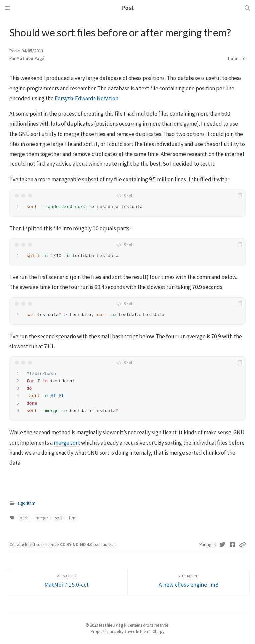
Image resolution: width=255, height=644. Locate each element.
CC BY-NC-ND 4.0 (77, 544)
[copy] (240, 196)
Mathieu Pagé (30, 59)
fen (72, 518)
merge (42, 518)
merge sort (67, 443)
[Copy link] (242, 545)
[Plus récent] (189, 583)
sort (59, 518)
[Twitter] (223, 545)
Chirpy (158, 631)
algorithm (26, 503)
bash (24, 518)
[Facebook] (233, 545)
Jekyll (120, 631)
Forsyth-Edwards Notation (86, 98)
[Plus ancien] (67, 583)
